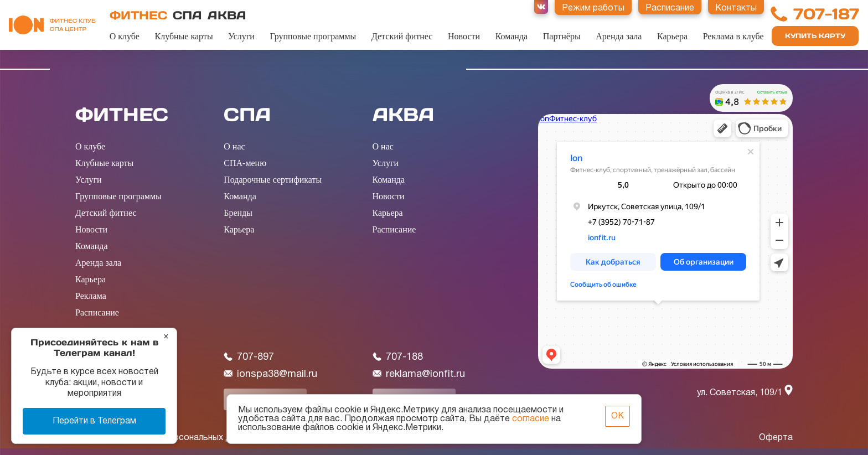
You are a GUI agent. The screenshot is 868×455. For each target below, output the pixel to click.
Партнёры (562, 36)
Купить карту (815, 36)
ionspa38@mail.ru (270, 374)
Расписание (97, 312)
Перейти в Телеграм (94, 421)
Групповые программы (313, 36)
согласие (531, 419)
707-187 (826, 14)
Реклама (91, 296)
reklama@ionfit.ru (419, 374)
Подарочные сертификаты (273, 180)
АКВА (227, 15)
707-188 (398, 357)
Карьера (672, 36)
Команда (512, 36)
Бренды (238, 213)
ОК (618, 416)
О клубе (125, 36)
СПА (187, 15)
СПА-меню (245, 163)
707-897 (249, 357)
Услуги (241, 36)
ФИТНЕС (138, 15)
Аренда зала (619, 36)
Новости (464, 36)
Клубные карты (184, 36)
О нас (234, 146)
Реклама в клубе (733, 36)
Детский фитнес (402, 36)
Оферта (776, 438)
